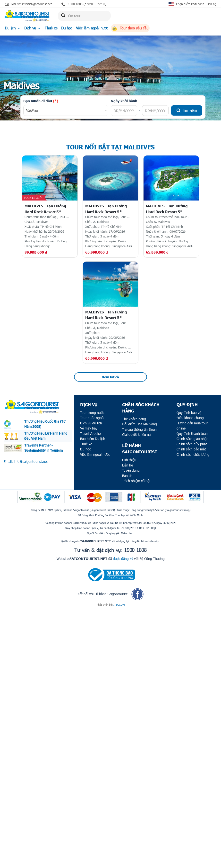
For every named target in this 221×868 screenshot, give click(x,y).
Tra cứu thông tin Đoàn (139, 429)
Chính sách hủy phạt (192, 444)
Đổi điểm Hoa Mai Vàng (140, 424)
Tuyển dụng (131, 470)
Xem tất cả (110, 377)
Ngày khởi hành (124, 101)
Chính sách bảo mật (191, 449)
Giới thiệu (129, 460)
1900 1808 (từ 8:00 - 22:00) (84, 4)
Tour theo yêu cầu (130, 28)
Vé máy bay (89, 428)
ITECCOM (119, 605)
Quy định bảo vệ (189, 413)
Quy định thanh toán (192, 434)
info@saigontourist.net (31, 461)
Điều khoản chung (190, 418)
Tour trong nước (92, 413)
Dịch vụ (33, 28)
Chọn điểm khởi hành (190, 4)
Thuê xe (51, 28)
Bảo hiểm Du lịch (93, 439)
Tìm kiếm (187, 110)
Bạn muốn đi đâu (41, 101)
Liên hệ (211, 4)
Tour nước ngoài (92, 418)
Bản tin (127, 476)
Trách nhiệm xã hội (136, 481)
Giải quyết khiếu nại (137, 434)
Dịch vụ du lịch (91, 423)
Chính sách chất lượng (193, 454)
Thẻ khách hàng (134, 419)
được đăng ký (123, 559)
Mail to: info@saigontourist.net (28, 4)
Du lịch (13, 28)
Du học (67, 28)
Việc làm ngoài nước (92, 28)
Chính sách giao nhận (192, 439)
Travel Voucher (91, 434)
